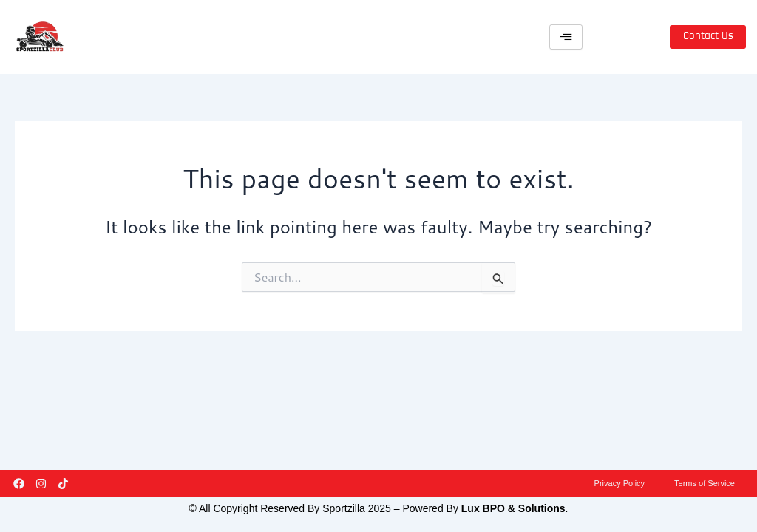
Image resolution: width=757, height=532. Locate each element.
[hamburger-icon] (566, 37)
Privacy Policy (612, 480)
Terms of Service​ (702, 480)
